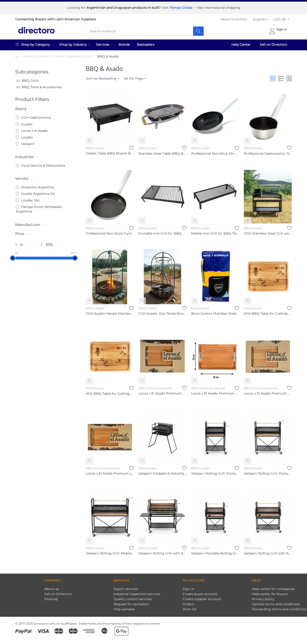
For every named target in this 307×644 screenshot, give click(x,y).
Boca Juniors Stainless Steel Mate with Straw (215, 312)
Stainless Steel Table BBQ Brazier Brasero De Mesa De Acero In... (162, 152)
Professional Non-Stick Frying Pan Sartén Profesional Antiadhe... (110, 232)
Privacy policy (263, 597)
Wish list (190, 608)
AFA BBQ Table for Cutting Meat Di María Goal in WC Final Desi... (268, 312)
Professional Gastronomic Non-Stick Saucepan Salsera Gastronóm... (268, 152)
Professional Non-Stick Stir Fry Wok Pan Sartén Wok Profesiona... (215, 152)
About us (52, 587)
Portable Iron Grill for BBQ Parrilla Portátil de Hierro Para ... (162, 232)
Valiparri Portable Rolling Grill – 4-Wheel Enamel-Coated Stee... (215, 552)
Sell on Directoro (273, 43)
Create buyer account (200, 592)
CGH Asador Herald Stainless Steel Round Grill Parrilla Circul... (110, 312)
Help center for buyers (270, 592)
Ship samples (124, 608)
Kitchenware (200, 307)
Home (17, 55)
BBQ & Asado (95, 146)
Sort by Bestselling (102, 77)
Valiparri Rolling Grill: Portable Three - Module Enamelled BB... (215, 472)
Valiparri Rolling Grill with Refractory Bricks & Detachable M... (268, 552)
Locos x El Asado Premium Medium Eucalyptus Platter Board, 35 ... (268, 392)
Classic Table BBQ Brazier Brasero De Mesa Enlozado (110, 152)
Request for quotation (131, 602)
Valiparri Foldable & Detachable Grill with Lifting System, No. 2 (162, 472)
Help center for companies (273, 587)
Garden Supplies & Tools (73, 55)
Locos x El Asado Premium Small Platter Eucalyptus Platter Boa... (215, 392)
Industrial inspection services (137, 592)
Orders (188, 602)
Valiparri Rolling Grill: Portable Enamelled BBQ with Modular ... (268, 472)
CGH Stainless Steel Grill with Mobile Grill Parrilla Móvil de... (268, 232)
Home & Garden (36, 55)
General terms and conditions (276, 602)
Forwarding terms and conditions (279, 608)
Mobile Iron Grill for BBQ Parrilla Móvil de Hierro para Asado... (215, 232)
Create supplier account (202, 597)
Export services (126, 587)
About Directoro (234, 18)
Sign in (188, 587)
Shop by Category (34, 43)
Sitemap (51, 597)
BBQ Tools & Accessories (155, 387)
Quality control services (133, 597)
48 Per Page (135, 77)
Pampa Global (181, 7)
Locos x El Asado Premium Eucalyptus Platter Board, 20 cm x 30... (162, 392)
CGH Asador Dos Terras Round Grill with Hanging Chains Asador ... (162, 312)
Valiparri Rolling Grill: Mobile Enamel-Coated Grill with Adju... (110, 552)
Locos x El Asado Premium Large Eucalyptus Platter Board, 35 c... (110, 472)
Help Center (241, 43)
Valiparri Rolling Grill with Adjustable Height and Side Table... (162, 552)
